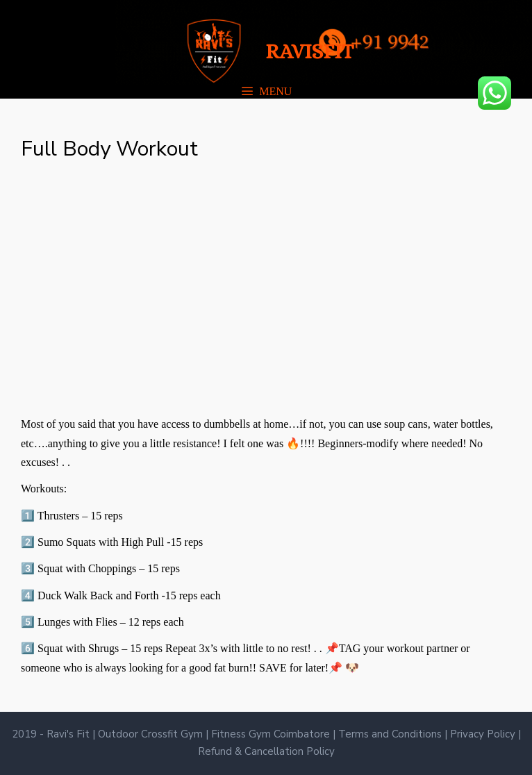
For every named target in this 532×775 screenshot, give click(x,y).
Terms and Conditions (391, 734)
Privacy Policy (484, 734)
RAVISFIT (309, 51)
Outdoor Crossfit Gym (152, 734)
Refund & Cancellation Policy (266, 751)
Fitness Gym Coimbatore (272, 734)
